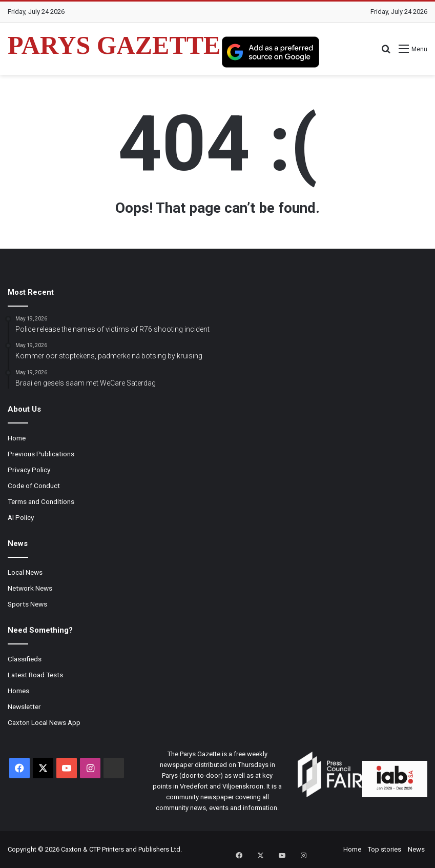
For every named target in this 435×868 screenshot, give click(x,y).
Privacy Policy (29, 470)
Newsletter (24, 706)
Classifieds (25, 659)
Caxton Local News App (44, 722)
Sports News (27, 604)
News (416, 849)
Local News (25, 572)
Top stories (385, 849)
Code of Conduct (34, 486)
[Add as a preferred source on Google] (271, 52)
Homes (18, 691)
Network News (30, 588)
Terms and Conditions (41, 501)
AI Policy (21, 517)
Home (17, 438)
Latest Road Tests (35, 675)
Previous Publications (41, 454)
